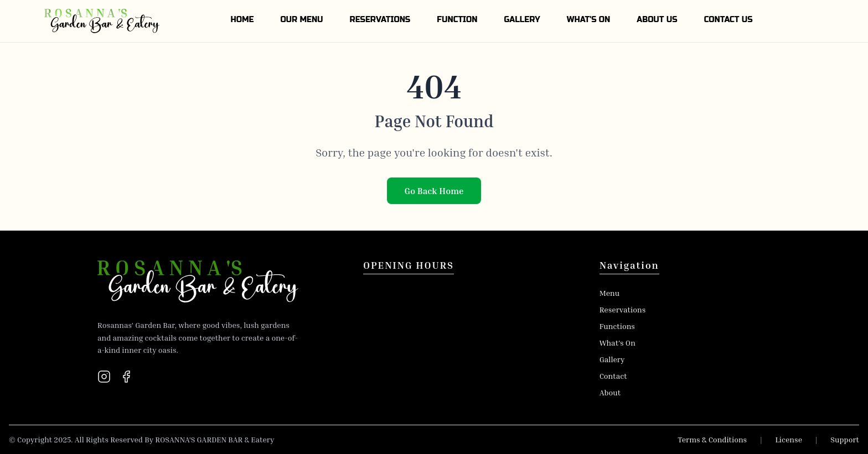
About (610, 392)
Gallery (612, 359)
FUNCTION (457, 20)
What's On (618, 343)
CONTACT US (728, 20)
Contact (613, 376)
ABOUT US (657, 20)
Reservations (623, 309)
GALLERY (522, 20)
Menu (609, 293)
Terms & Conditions (712, 439)
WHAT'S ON (589, 20)
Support (845, 439)
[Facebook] (126, 377)
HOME (242, 20)
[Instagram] (104, 377)
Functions (617, 326)
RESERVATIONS (380, 20)
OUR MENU (301, 20)
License (789, 439)
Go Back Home (434, 191)
